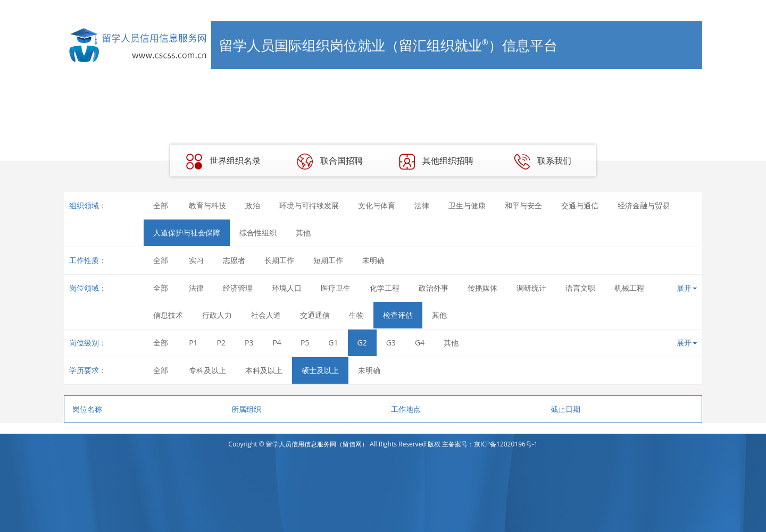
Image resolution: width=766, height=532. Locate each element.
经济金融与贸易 (644, 205)
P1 (193, 343)
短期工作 (328, 260)
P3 (249, 343)
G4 (420, 343)
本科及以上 (264, 370)
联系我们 (543, 162)
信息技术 (168, 315)
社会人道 (266, 315)
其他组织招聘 (436, 162)
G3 (391, 343)
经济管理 (238, 288)
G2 (362, 343)
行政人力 (217, 315)
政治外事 (434, 288)
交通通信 (315, 315)
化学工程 (385, 288)
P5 (305, 343)
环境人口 (287, 288)
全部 (161, 205)
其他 (303, 233)
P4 (277, 343)
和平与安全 (523, 205)
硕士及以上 (320, 370)
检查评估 (398, 315)
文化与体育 (377, 205)
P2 (221, 343)
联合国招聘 (330, 162)
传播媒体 (482, 288)
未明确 (373, 260)
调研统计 (531, 288)
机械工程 (629, 288)
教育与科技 (207, 205)
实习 (196, 260)
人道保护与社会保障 (187, 233)
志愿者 (234, 260)
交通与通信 (580, 205)
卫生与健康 (467, 205)
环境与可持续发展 (309, 205)
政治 (253, 205)
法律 (422, 205)
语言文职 (580, 288)
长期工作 (279, 260)
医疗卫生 (336, 288)
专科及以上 (207, 370)
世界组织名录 (223, 162)
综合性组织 (258, 233)
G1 (333, 343)
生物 (356, 315)
